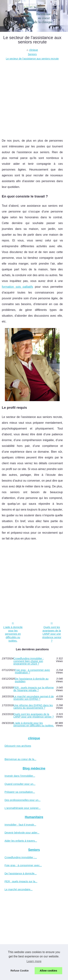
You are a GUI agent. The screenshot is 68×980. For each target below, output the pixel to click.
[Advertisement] (34, 97)
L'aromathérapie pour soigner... (23, 808)
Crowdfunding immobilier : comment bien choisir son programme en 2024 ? (28, 661)
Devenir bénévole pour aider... (22, 833)
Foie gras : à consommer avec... (23, 865)
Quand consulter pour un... (20, 784)
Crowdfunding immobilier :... (21, 857)
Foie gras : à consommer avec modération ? (32, 671)
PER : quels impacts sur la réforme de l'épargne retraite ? (34, 689)
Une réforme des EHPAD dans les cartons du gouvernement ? (33, 707)
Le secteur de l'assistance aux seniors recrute (32, 59)
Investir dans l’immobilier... (20, 776)
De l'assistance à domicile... (21, 873)
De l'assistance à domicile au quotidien (32, 680)
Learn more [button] (34, 961)
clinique (34, 50)
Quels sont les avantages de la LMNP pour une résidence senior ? (52, 634)
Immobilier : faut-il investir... (20, 825)
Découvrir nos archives (18, 746)
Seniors (32, 54)
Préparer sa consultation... (20, 792)
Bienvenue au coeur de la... (20, 759)
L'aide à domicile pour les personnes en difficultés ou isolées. (13, 634)
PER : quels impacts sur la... (21, 881)
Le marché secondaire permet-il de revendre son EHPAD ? (34, 698)
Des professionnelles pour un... (22, 800)
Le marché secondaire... (18, 889)
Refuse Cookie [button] (20, 971)
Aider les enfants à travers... (21, 841)
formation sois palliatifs (17, 287)
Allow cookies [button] (48, 971)
